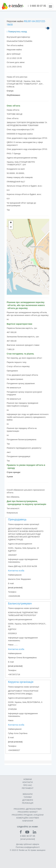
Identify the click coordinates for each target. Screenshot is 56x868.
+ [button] (11, 223)
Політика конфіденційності (28, 847)
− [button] (11, 227)
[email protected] (15, 588)
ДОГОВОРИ (28, 800)
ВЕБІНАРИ (28, 794)
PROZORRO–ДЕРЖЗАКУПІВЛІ (28, 809)
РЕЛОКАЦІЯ (28, 803)
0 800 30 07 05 (37, 6)
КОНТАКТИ (28, 782)
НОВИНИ (28, 779)
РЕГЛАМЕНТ (28, 788)
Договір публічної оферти (28, 844)
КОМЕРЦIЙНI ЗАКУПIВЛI (28, 818)
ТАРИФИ (28, 797)
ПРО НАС (28, 785)
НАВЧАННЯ (28, 821)
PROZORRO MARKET (28, 812)
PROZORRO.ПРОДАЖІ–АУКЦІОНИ (28, 815)
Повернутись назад (17, 32)
